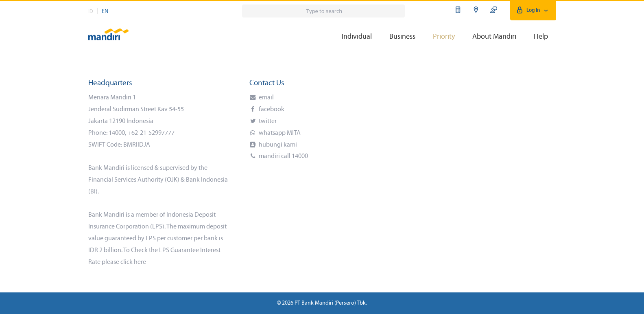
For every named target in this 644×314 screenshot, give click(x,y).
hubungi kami (277, 145)
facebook (271, 110)
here (140, 262)
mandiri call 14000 (283, 156)
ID (91, 12)
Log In (533, 10)
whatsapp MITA (279, 133)
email (266, 98)
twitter (267, 121)
